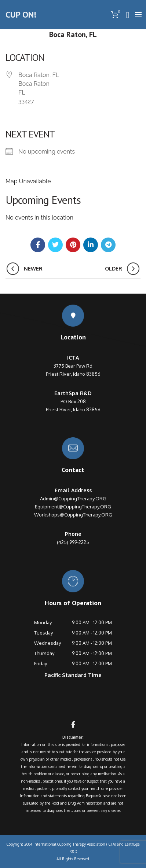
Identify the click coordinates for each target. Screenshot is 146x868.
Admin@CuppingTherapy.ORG (73, 499)
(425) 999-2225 (73, 542)
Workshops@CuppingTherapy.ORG (73, 515)
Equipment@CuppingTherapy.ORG (73, 507)
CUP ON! (21, 14)
